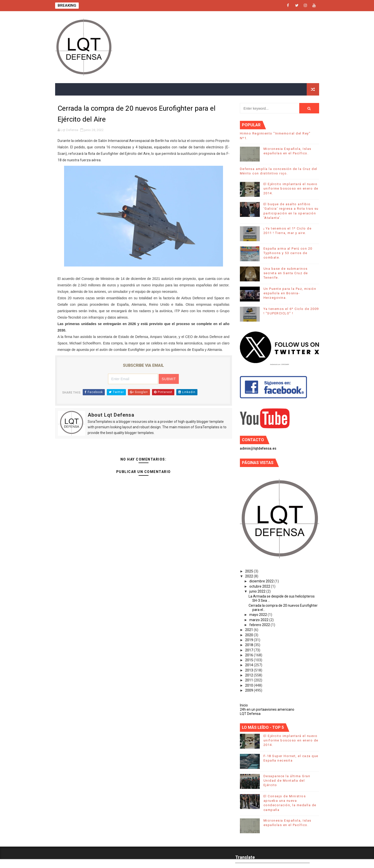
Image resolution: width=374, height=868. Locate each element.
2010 (249, 685)
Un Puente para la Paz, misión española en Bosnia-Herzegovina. (290, 293)
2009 (249, 690)
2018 (249, 645)
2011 (249, 680)
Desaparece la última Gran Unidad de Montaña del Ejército (287, 781)
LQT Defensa (250, 714)
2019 (249, 640)
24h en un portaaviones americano (267, 709)
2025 (249, 571)
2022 (249, 576)
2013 (249, 670)
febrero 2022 (260, 625)
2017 (249, 650)
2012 (249, 675)
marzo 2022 (259, 620)
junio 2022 (258, 591)
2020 (249, 635)
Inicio (244, 705)
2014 (249, 665)
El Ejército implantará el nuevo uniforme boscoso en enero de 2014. (291, 188)
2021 (249, 630)
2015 (249, 660)
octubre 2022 (260, 586)
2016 (249, 655)
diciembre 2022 (262, 581)
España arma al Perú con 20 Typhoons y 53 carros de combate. (288, 253)
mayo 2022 (259, 615)
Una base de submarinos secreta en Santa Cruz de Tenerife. (286, 273)
